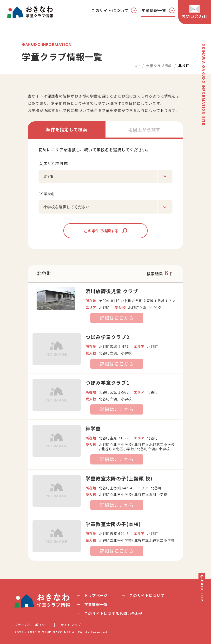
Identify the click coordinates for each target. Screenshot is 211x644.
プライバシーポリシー (32, 625)
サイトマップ (71, 625)
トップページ (96, 595)
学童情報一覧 (96, 604)
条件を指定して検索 (67, 129)
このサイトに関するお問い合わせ (114, 613)
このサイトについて (147, 595)
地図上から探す (144, 129)
